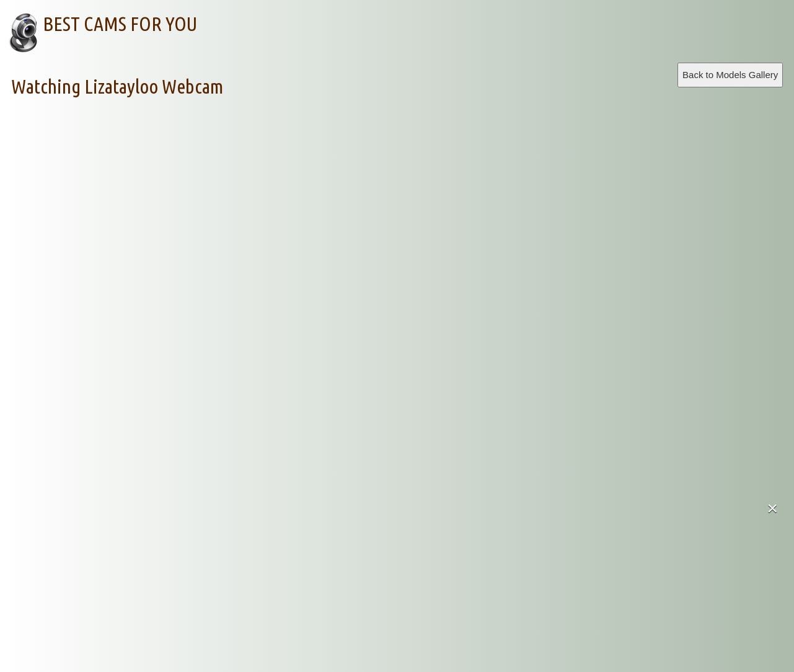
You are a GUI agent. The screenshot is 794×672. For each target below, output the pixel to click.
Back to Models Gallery (730, 75)
